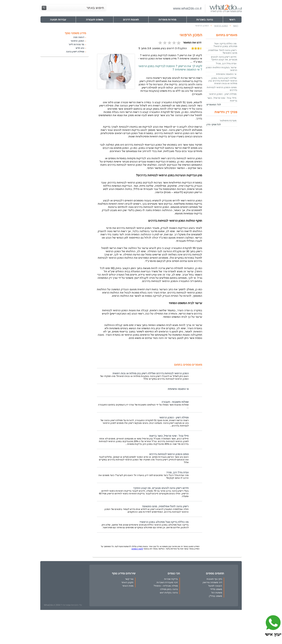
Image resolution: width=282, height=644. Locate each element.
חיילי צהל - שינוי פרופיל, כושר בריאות (169, 436)
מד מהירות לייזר (76, 44)
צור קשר (129, 579)
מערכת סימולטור (228, 121)
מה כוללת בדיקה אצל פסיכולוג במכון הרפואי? (164, 522)
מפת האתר (128, 586)
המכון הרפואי (77, 41)
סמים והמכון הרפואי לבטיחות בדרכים (169, 454)
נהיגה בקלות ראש (169, 593)
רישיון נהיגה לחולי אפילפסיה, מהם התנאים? (165, 506)
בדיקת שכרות (171, 579)
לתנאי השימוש (137, 549)
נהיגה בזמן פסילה (169, 589)
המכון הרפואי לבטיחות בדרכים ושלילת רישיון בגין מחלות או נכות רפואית (151, 373)
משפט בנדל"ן (216, 596)
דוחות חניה (79, 37)
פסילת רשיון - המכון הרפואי (174, 418)
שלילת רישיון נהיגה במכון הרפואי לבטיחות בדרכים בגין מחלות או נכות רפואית (223, 81)
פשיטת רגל (217, 593)
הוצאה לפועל (215, 586)
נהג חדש (80, 48)
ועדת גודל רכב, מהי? (178, 472)
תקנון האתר (127, 582)
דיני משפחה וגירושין (212, 582)
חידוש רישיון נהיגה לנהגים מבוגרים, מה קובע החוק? (161, 488)
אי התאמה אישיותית (178, 389)
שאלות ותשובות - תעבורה (175, 402)
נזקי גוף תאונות (214, 579)
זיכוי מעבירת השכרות (167, 582)
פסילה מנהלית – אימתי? (166, 586)
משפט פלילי (216, 589)
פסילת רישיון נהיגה (75, 52)
